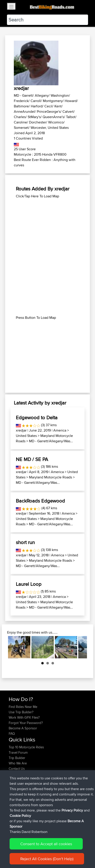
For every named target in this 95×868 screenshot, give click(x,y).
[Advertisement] (47, 227)
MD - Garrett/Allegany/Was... (51, 441)
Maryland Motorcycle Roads (51, 477)
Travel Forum (18, 752)
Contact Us (17, 769)
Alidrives (15, 798)
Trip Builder (17, 758)
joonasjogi (17, 788)
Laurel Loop (29, 584)
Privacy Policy (68, 851)
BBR (38, 793)
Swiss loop (49, 804)
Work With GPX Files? (24, 717)
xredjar (21, 430)
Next (80, 647)
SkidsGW (16, 814)
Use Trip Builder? (21, 712)
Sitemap (50, 851)
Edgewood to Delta (37, 417)
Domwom (16, 804)
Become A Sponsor (23, 728)
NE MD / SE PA (32, 459)
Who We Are (18, 763)
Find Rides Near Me (23, 707)
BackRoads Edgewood (40, 501)
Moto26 (47, 788)
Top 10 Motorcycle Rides (26, 747)
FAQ (12, 733)
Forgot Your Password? (26, 723)
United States (26, 436)
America (60, 430)
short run (25, 542)
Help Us (15, 774)
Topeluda (16, 809)
